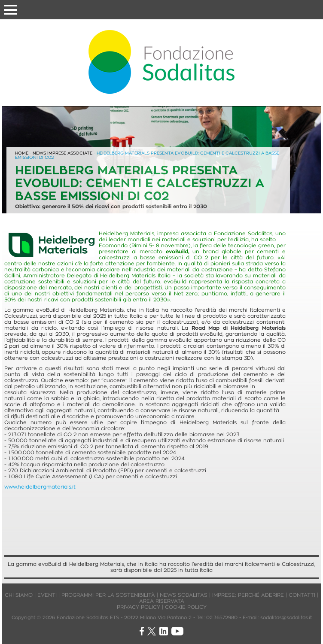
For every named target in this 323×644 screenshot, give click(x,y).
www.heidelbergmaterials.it (40, 487)
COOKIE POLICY (186, 607)
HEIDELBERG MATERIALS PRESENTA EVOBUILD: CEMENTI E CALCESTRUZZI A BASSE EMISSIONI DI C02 (147, 155)
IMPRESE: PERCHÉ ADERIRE (248, 595)
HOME (22, 153)
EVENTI (47, 595)
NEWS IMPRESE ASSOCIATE (62, 153)
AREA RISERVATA (162, 601)
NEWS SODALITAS (184, 595)
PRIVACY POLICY (139, 607)
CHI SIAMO (19, 595)
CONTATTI (302, 595)
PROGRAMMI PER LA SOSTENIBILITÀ (108, 595)
